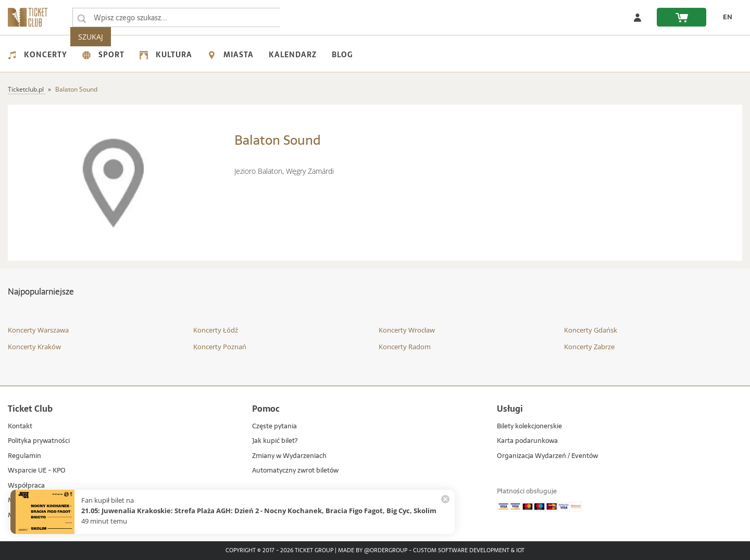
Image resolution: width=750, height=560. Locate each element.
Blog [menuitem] (342, 55)
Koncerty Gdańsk (591, 330)
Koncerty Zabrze (589, 347)
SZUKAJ (301, 17)
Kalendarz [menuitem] (293, 55)
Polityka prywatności (39, 441)
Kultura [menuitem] (166, 55)
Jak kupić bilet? (275, 441)
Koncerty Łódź (216, 330)
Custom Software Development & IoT (469, 551)
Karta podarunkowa (527, 441)
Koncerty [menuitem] (37, 55)
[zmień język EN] (724, 17)
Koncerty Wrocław (407, 330)
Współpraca (26, 486)
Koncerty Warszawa (38, 330)
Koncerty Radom (405, 347)
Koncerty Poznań (220, 347)
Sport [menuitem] (103, 55)
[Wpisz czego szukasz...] (82, 18)
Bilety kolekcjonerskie (529, 427)
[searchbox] (177, 17)
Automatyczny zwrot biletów (295, 471)
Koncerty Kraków (34, 347)
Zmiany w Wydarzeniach (289, 456)
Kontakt (20, 427)
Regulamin (24, 456)
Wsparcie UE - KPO (37, 471)
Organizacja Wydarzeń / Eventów (547, 456)
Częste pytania (274, 427)
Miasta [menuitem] (230, 55)
